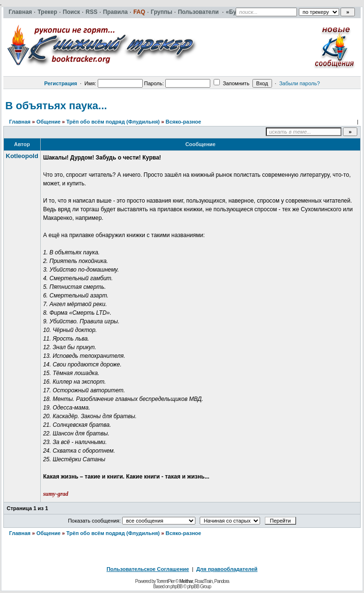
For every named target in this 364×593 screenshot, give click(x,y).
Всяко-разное (183, 122)
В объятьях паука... (56, 106)
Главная (20, 122)
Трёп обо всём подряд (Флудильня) (113, 122)
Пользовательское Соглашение (148, 569)
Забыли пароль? (300, 83)
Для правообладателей (227, 569)
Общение (48, 122)
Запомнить (231, 83)
